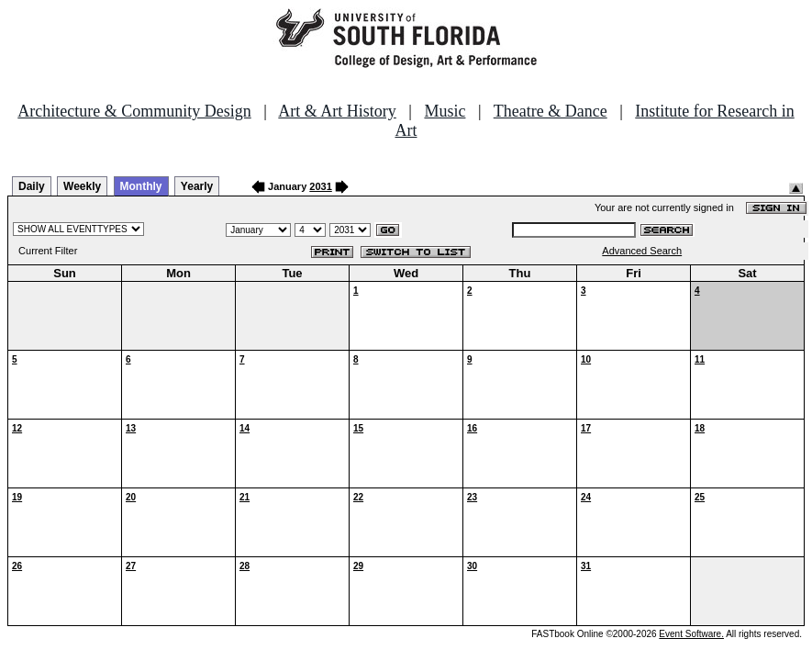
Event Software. (691, 634)
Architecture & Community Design (134, 111)
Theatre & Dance (551, 111)
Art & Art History (337, 111)
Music (445, 111)
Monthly (141, 186)
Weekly (82, 186)
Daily (32, 186)
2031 (320, 186)
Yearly (197, 186)
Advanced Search (642, 251)
